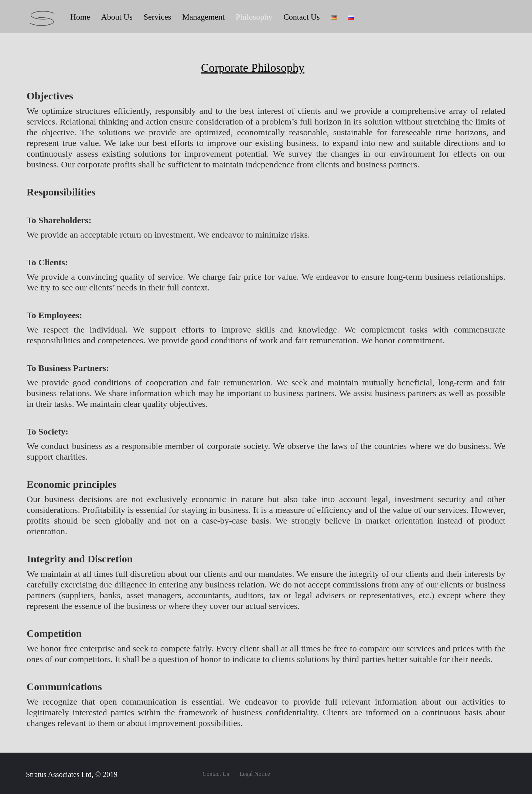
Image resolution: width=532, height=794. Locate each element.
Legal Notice (255, 774)
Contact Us (216, 774)
